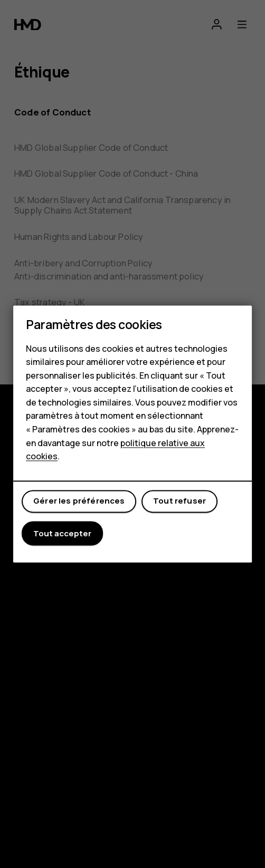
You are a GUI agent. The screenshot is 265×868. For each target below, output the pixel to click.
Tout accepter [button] (62, 533)
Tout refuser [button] (179, 501)
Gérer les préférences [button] (79, 501)
